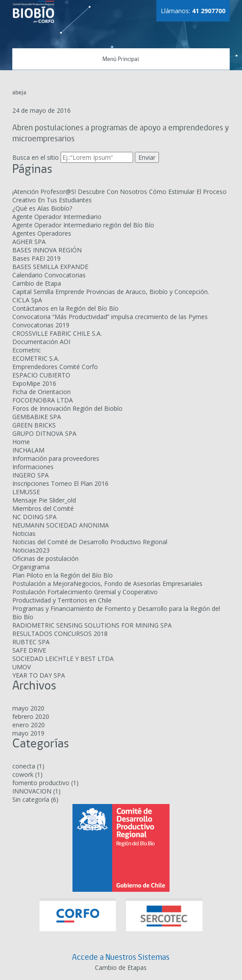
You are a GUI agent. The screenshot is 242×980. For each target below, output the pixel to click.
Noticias (24, 533)
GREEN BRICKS (34, 425)
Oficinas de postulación (45, 558)
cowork (23, 774)
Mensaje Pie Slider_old (44, 500)
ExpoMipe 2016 (34, 383)
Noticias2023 (31, 550)
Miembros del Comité (43, 508)
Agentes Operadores (42, 233)
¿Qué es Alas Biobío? (42, 208)
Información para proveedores (56, 458)
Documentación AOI (41, 342)
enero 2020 (29, 725)
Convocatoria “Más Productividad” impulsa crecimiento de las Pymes (110, 317)
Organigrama (31, 567)
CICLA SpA (27, 300)
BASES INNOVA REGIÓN (47, 250)
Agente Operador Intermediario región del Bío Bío (83, 225)
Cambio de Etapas (121, 967)
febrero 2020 (31, 716)
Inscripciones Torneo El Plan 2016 (60, 483)
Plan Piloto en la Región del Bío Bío (63, 575)
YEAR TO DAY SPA (39, 675)
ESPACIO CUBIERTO (41, 375)
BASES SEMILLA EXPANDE (50, 267)
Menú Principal (121, 59)
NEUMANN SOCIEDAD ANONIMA (61, 525)
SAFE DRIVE (29, 650)
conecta (24, 766)
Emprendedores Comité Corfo (55, 367)
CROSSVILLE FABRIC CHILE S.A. (57, 333)
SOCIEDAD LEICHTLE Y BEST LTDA (63, 659)
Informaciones (33, 467)
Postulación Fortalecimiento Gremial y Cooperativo (85, 592)
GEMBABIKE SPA (37, 417)
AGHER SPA (29, 242)
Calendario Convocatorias (49, 275)
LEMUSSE (26, 492)
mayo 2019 (28, 733)
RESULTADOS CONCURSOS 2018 (60, 634)
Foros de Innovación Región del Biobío (67, 408)
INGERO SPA (31, 475)
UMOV (22, 667)
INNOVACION (32, 791)
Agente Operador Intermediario (57, 217)
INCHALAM (28, 450)
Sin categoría (31, 799)
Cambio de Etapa (37, 283)
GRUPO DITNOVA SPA (44, 433)
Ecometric (27, 350)
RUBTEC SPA (31, 642)
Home (21, 442)
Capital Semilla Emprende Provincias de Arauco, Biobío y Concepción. (111, 292)
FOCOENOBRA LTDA (43, 400)
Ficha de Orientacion (42, 392)
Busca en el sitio (36, 157)
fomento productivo (41, 783)
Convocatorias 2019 (41, 325)
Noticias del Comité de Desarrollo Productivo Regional (90, 542)
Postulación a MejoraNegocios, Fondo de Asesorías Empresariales (107, 583)
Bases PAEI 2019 (36, 258)
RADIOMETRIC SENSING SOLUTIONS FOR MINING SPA (92, 625)
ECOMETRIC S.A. (36, 358)
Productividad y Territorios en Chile (62, 600)
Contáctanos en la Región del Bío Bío (65, 308)
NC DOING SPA (34, 517)
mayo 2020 (28, 708)
